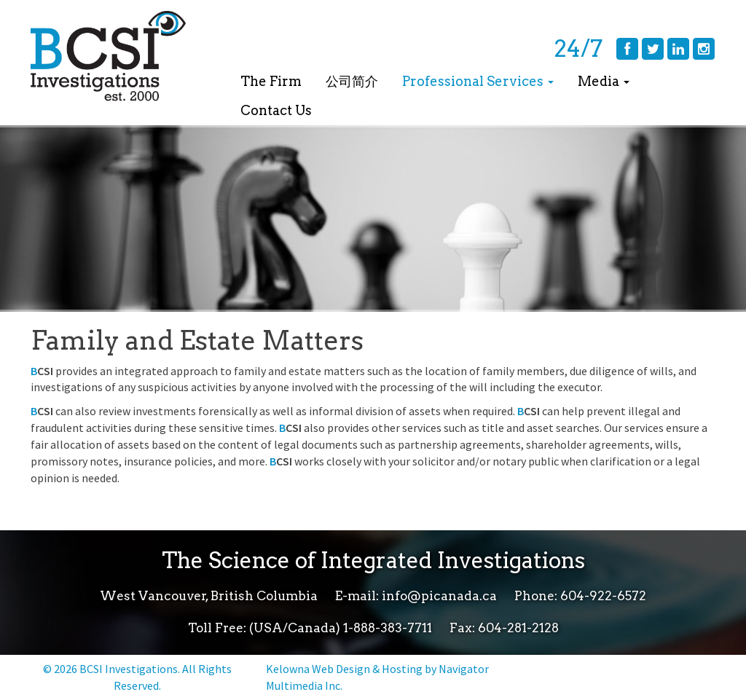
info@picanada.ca (439, 596)
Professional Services (478, 81)
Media (604, 81)
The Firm (271, 81)
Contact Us (276, 110)
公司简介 (352, 81)
